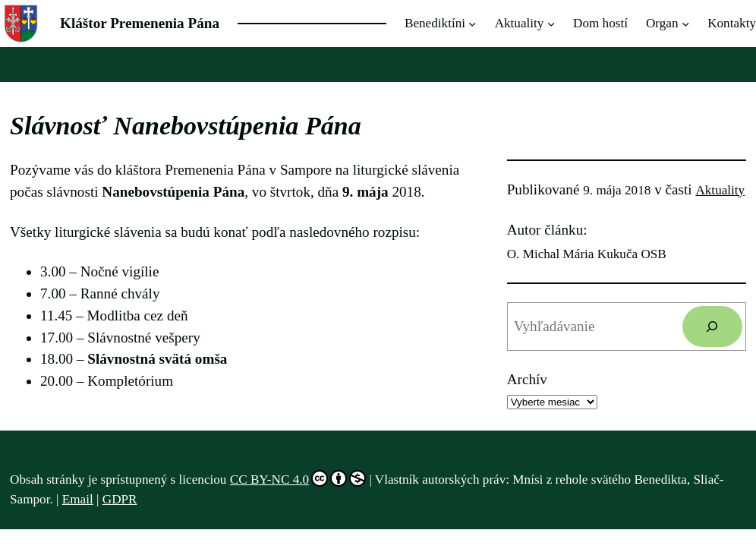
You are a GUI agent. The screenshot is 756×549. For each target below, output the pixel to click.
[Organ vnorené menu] (685, 24)
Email (78, 499)
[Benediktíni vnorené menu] (472, 24)
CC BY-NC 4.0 (298, 478)
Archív (527, 379)
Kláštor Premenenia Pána (140, 23)
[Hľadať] (712, 327)
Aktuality (720, 190)
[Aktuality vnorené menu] (551, 24)
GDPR (120, 499)
